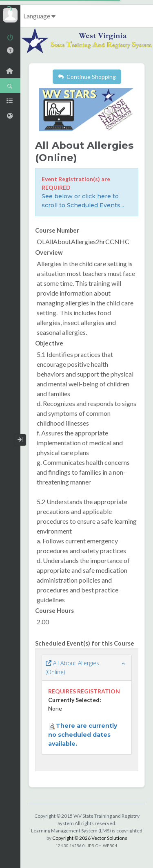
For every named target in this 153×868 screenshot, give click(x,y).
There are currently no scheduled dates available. (83, 735)
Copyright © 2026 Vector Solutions (90, 838)
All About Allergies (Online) (72, 667)
